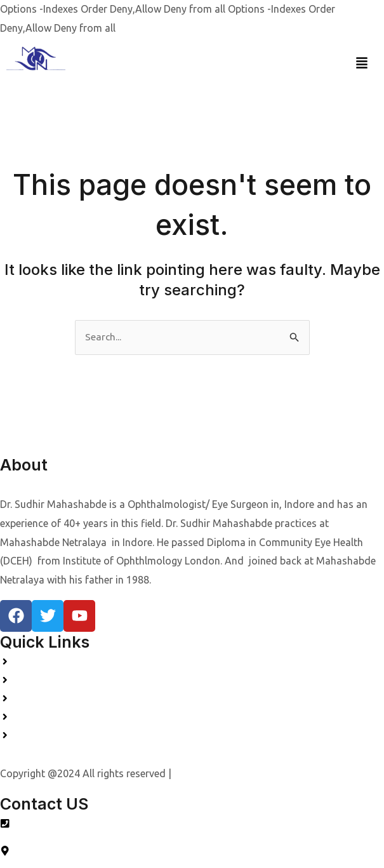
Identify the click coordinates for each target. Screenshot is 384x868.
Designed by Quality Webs (232, 771)
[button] (362, 63)
